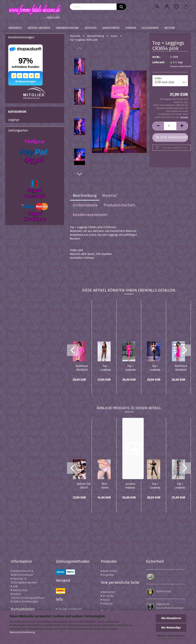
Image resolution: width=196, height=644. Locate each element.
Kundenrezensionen (90, 215)
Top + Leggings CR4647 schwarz (180, 485)
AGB (14, 586)
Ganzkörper (111, 28)
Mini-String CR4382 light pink (105, 485)
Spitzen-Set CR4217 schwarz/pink (84, 485)
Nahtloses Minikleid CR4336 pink (181, 368)
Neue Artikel (109, 571)
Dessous (91, 28)
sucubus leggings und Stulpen (130, 485)
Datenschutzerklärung (22, 632)
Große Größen (39, 28)
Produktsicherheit (119, 205)
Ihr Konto (107, 596)
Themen (131, 28)
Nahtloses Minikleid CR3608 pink (82, 368)
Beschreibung (85, 195)
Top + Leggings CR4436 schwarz (155, 485)
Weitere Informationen (171, 636)
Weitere (170, 28)
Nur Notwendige (171, 628)
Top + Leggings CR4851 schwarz (155, 368)
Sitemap (107, 604)
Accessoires (150, 28)
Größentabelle (85, 205)
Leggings (14, 120)
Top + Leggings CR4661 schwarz (106, 368)
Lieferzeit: (158, 62)
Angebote (15, 28)
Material (109, 195)
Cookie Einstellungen (24, 602)
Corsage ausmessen (69, 609)
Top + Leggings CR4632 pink (130, 368)
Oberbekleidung (67, 28)
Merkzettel (108, 592)
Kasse (105, 600)
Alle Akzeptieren (171, 618)
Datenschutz (19, 590)
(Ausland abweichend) (181, 66)
